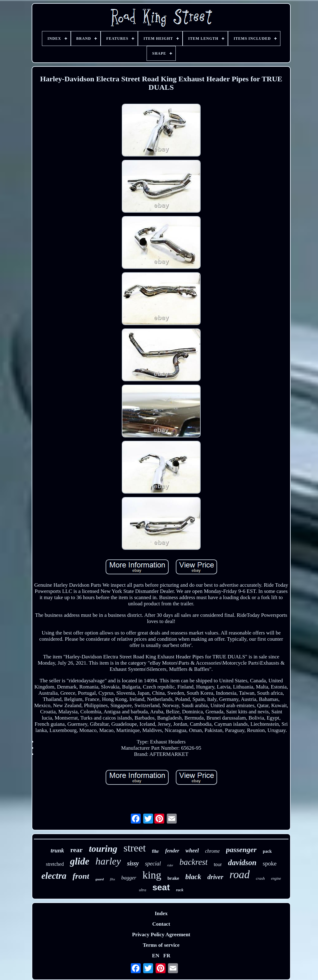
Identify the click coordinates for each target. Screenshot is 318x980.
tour (218, 864)
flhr (155, 851)
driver (215, 877)
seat (161, 887)
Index (161, 913)
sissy (133, 863)
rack (180, 890)
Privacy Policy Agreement (161, 935)
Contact (161, 924)
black (193, 877)
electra (54, 876)
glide (79, 861)
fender (172, 851)
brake (173, 878)
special (153, 864)
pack (267, 851)
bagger (129, 878)
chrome (212, 851)
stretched (55, 864)
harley (108, 861)
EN (156, 956)
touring (103, 849)
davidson (242, 863)
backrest (193, 862)
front (81, 876)
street (135, 848)
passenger (241, 850)
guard (100, 879)
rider (170, 865)
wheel (192, 851)
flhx (113, 879)
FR (167, 956)
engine (276, 878)
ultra (142, 890)
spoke (270, 863)
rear (76, 850)
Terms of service (161, 945)
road (240, 875)
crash (260, 878)
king (152, 875)
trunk (57, 850)
